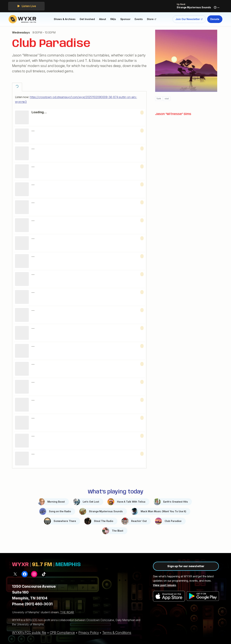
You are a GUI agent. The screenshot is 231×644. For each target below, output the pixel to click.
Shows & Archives (65, 19)
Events (139, 19)
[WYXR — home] (23, 19)
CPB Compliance (62, 633)
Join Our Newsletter (189, 20)
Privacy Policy (89, 633)
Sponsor (125, 19)
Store (153, 20)
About (103, 19)
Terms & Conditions (117, 633)
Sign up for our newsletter (186, 566)
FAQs (113, 19)
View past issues (164, 585)
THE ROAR (67, 612)
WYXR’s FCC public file (29, 633)
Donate (215, 19)
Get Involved (87, 19)
